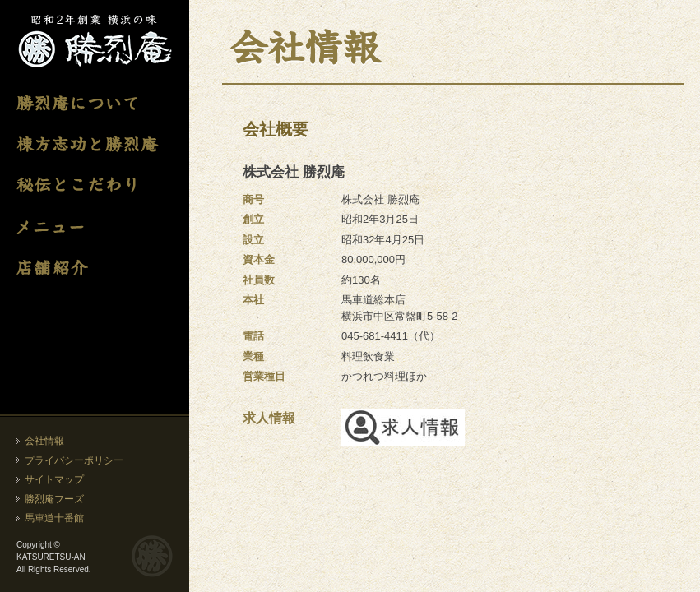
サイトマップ (54, 479)
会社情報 (44, 441)
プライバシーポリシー (74, 460)
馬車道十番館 (54, 518)
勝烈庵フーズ (54, 499)
